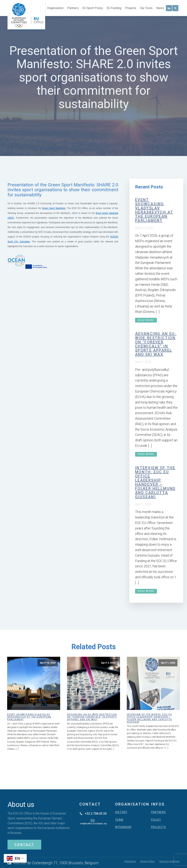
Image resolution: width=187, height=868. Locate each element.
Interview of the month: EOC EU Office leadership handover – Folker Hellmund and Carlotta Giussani (155, 482)
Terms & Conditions (169, 861)
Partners (73, 8)
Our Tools (146, 8)
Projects (131, 8)
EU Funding (114, 8)
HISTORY (121, 812)
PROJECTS (158, 827)
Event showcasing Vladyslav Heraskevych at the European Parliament (154, 210)
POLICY (156, 820)
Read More (146, 320)
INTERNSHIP (123, 827)
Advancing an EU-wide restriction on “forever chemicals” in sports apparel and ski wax (156, 344)
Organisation (55, 8)
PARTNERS (158, 812)
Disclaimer (130, 861)
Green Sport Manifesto (54, 208)
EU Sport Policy (93, 8)
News (160, 8)
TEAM (119, 820)
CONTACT (24, 845)
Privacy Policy (147, 861)
